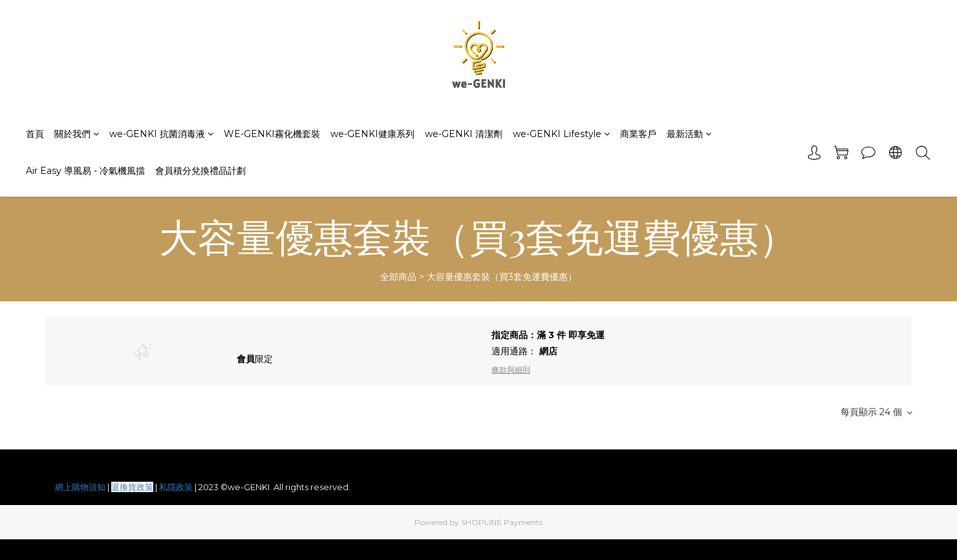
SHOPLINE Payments (502, 522)
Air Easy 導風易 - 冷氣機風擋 (85, 171)
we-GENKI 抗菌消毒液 (161, 134)
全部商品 (398, 277)
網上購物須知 (80, 487)
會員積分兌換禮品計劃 (200, 171)
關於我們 (77, 134)
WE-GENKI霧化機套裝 (272, 134)
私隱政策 (176, 487)
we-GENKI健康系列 (372, 134)
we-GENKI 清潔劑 (464, 134)
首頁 (35, 134)
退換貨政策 (132, 487)
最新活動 (689, 134)
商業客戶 (638, 134)
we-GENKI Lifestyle (561, 134)
